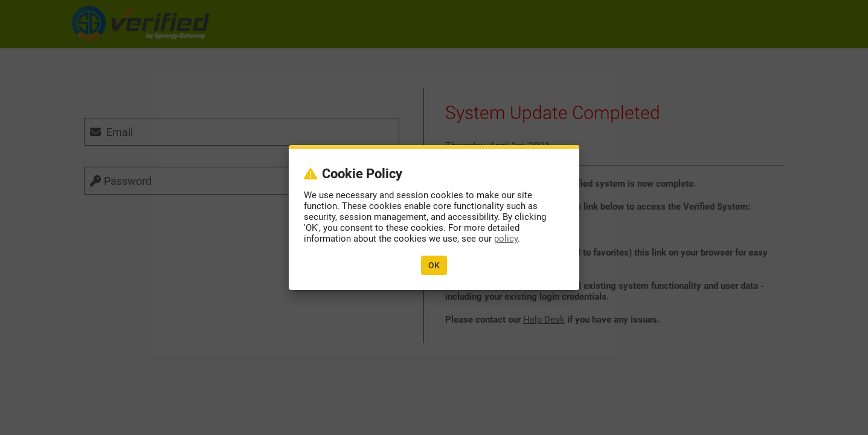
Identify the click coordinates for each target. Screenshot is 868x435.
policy (506, 239)
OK (434, 265)
